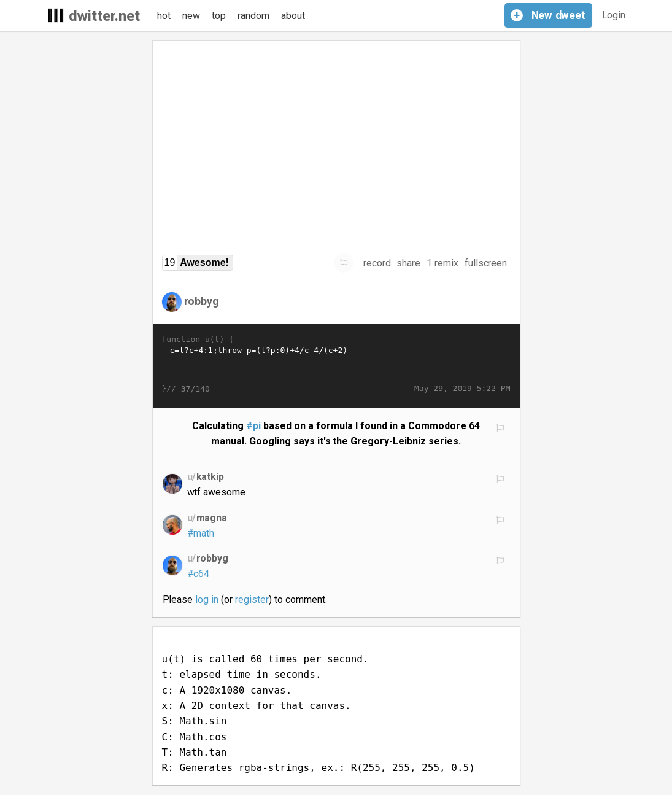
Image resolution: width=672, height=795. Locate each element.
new (191, 16)
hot (164, 16)
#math (201, 533)
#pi (253, 426)
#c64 (199, 574)
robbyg (202, 301)
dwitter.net (105, 16)
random (253, 16)
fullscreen (486, 263)
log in (207, 599)
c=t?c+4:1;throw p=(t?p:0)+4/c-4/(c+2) (336, 364)
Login (614, 15)
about (293, 16)
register (252, 599)
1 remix (442, 263)
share (408, 263)
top (219, 16)
